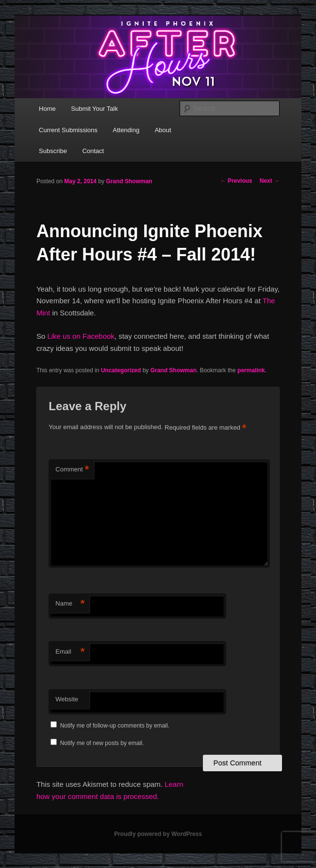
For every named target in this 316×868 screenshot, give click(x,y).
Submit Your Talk (94, 109)
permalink (251, 370)
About (163, 130)
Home (47, 109)
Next (270, 181)
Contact (93, 151)
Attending (126, 130)
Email (70, 652)
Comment (72, 470)
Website (67, 699)
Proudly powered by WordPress (158, 834)
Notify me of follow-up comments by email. (115, 726)
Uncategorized (121, 370)
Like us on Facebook (81, 336)
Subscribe (53, 151)
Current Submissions (68, 130)
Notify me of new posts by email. (102, 743)
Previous (236, 181)
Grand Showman (129, 181)
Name (70, 604)
